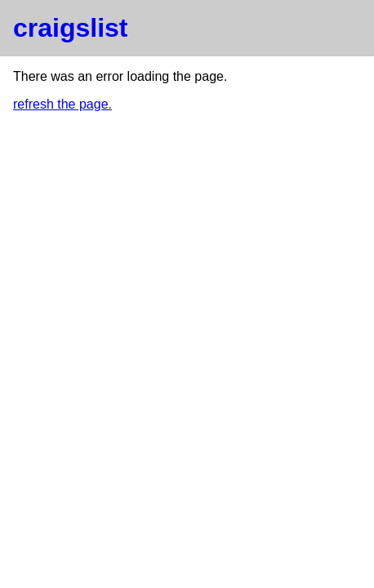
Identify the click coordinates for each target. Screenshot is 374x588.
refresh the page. (62, 104)
